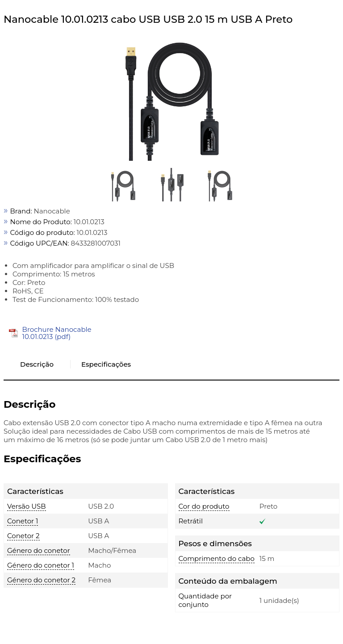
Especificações (106, 364)
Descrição (37, 364)
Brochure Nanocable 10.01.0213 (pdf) (57, 333)
